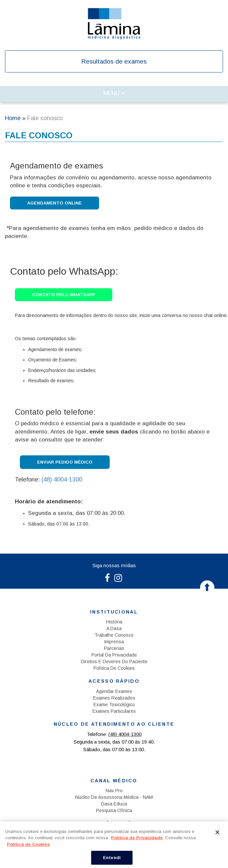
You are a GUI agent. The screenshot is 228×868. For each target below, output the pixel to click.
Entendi (112, 858)
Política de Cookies (114, 668)
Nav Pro (114, 791)
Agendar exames (114, 691)
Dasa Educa (114, 804)
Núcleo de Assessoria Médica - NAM (114, 797)
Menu (120, 95)
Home (13, 118)
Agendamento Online (55, 203)
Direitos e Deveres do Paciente (114, 662)
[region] (114, 845)
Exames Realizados (114, 698)
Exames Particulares (114, 711)
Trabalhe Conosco (114, 635)
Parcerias (114, 648)
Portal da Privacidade (114, 655)
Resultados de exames (114, 61)
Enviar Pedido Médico (65, 462)
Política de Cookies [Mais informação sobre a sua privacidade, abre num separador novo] (28, 844)
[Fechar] (217, 832)
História (114, 622)
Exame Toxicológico (114, 705)
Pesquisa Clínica (114, 810)
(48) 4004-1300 (62, 480)
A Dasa (114, 628)
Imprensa (114, 642)
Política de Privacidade (137, 838)
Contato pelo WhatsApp (64, 295)
